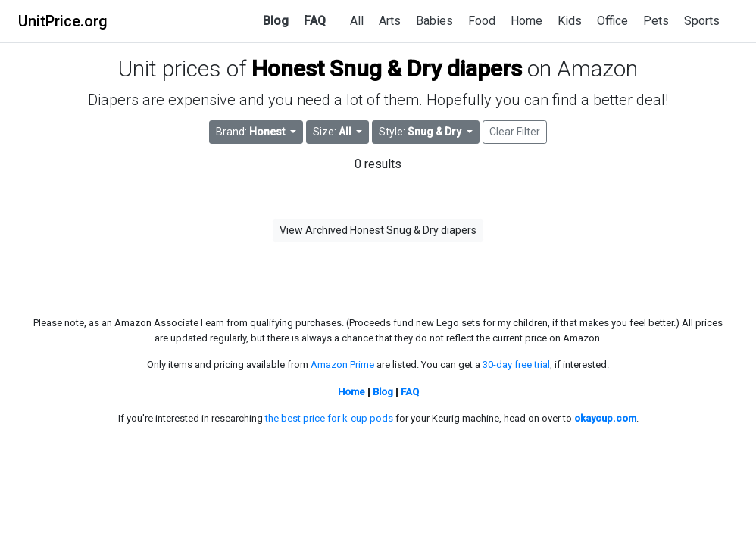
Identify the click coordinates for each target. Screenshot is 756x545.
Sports (702, 21)
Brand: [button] (251, 132)
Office (612, 21)
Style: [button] (421, 132)
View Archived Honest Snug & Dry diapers (378, 230)
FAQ (315, 21)
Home (526, 21)
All (357, 21)
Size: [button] (333, 132)
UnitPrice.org (63, 21)
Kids (570, 21)
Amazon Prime (342, 364)
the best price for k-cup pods (329, 418)
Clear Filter (515, 132)
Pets (656, 21)
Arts (390, 21)
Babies (434, 21)
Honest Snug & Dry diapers (387, 69)
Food (482, 21)
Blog (276, 21)
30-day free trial (516, 364)
